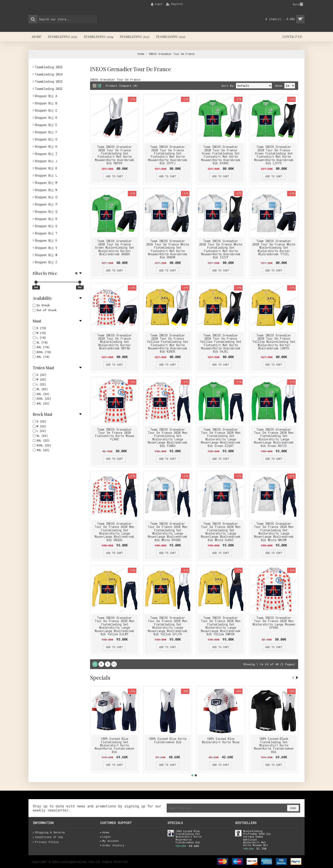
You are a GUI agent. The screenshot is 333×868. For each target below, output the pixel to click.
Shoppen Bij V (46, 248)
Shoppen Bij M (46, 183)
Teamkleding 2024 (49, 74)
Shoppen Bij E (46, 125)
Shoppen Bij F (46, 132)
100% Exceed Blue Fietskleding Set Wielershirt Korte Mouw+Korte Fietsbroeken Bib (114, 745)
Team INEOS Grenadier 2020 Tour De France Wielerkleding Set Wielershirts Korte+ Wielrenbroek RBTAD (114, 342)
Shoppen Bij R (46, 219)
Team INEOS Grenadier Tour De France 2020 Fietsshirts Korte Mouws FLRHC (115, 434)
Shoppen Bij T (46, 233)
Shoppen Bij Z (46, 262)
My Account (110, 841)
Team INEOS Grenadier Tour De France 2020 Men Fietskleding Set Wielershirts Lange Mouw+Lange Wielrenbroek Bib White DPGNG (168, 532)
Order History (112, 845)
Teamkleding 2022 (49, 89)
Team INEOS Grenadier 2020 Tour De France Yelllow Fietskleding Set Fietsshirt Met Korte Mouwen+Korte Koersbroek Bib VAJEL (221, 343)
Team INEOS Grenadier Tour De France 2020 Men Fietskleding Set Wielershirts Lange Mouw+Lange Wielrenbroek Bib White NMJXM (274, 532)
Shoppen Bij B (46, 103)
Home (105, 832)
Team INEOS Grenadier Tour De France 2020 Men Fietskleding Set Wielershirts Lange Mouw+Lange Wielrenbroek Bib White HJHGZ (221, 532)
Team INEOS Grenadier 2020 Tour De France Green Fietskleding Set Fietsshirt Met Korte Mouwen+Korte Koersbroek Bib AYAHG (221, 155)
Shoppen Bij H (46, 147)
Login (105, 837)
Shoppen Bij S (46, 226)
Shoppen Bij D (46, 118)
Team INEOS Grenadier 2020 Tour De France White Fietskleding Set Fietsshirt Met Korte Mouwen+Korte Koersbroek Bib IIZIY (221, 249)
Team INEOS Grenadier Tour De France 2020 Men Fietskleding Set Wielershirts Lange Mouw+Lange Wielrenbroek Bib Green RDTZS (274, 438)
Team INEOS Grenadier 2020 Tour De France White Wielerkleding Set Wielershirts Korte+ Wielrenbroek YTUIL (274, 247)
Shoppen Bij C (46, 110)
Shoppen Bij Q (46, 212)
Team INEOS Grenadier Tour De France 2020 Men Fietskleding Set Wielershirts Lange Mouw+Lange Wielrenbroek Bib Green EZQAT (221, 438)
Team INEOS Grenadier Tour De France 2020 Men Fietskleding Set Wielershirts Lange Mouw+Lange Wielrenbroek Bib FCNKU (168, 438)
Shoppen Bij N (46, 190)
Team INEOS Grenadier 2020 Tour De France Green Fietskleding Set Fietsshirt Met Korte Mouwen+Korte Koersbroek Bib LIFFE (274, 155)
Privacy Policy (46, 842)
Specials (100, 677)
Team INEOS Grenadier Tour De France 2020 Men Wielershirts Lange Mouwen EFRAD (274, 623)
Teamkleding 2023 (49, 82)
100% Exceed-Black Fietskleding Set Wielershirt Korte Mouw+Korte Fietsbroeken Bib (274, 745)
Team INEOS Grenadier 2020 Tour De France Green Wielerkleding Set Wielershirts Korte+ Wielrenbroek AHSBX (115, 247)
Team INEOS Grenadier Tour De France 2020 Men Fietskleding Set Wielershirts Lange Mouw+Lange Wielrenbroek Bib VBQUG (114, 532)
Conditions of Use (48, 837)
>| (114, 664)
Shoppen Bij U (46, 240)
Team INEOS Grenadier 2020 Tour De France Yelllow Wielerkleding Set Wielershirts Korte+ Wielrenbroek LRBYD (274, 342)
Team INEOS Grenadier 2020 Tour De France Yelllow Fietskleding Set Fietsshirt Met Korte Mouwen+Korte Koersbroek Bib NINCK (168, 343)
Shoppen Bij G (46, 139)
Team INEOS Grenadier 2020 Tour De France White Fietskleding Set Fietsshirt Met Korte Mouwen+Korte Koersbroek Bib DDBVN (168, 249)
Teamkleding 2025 (49, 67)
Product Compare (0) (122, 86)
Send (293, 808)
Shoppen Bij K (46, 168)
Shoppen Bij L (46, 175)
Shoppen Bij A (46, 96)
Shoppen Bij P (46, 204)
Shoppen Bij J (46, 161)
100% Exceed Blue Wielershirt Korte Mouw (221, 740)
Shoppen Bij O (46, 197)
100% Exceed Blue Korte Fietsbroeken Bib (168, 740)
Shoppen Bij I (46, 154)
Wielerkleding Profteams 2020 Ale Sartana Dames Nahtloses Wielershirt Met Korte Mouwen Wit (257, 838)
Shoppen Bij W (46, 255)
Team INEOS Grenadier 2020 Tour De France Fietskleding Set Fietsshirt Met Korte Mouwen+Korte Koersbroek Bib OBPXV (115, 155)
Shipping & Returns (49, 833)
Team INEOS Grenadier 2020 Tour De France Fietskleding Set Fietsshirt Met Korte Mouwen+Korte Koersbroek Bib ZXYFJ (168, 155)
